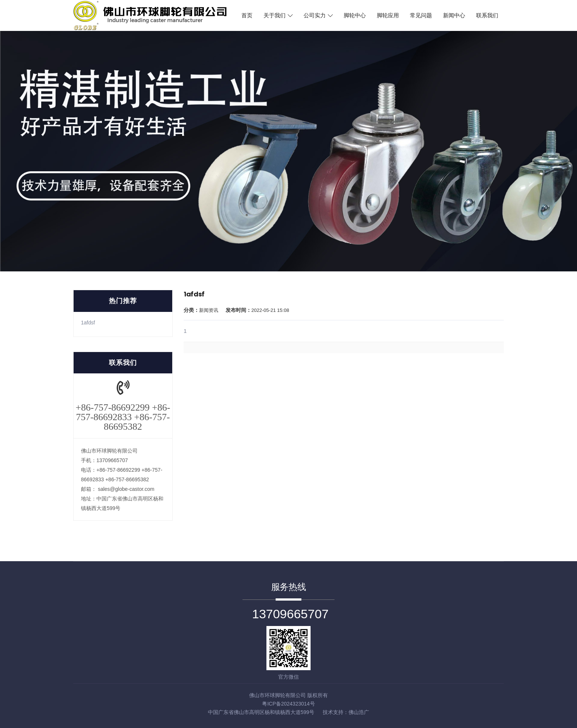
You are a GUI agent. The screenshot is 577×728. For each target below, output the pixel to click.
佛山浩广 (359, 712)
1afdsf (88, 323)
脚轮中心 (355, 15)
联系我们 (487, 15)
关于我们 (278, 15)
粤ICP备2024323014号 (288, 704)
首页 (247, 15)
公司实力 (318, 15)
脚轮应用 (388, 15)
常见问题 (421, 15)
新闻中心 (454, 15)
